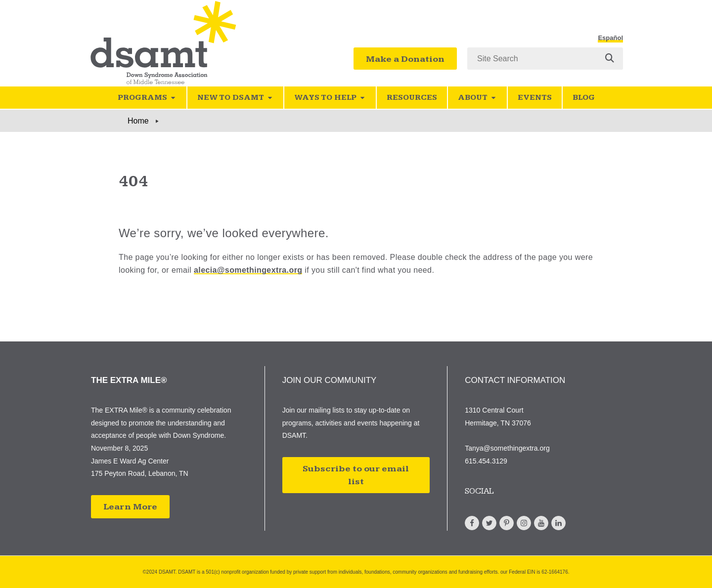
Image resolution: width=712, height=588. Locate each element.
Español (610, 38)
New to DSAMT (235, 98)
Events (535, 98)
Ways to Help (330, 98)
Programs (147, 98)
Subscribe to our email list (356, 475)
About (477, 98)
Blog (584, 98)
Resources (412, 98)
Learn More (130, 507)
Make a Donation (405, 59)
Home (138, 121)
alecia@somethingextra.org (248, 270)
